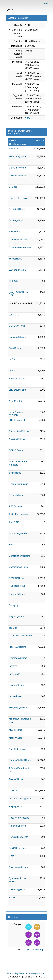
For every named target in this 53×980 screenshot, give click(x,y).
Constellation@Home (20, 556)
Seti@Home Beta (18, 848)
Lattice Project (16, 696)
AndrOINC (14, 522)
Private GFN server (19, 198)
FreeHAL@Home (18, 647)
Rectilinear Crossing (19, 818)
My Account (21, 973)
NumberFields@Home (20, 760)
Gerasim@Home (17, 168)
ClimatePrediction (18, 240)
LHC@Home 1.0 (17, 420)
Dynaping (14, 605)
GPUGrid (13, 791)
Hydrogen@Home (18, 658)
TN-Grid (13, 628)
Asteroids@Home (18, 534)
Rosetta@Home (17, 439)
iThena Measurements (20, 247)
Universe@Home (18, 890)
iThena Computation (19, 484)
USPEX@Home (17, 326)
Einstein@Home (17, 209)
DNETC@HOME (17, 586)
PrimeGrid (14, 149)
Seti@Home (15, 473)
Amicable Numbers (18, 514)
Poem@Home (16, 779)
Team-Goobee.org (34, 950)
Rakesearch (15, 232)
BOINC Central (16, 450)
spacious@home (17, 337)
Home (10, 973)
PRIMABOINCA (17, 379)
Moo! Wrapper (16, 738)
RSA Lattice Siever (18, 837)
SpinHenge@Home (19, 867)
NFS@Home (15, 401)
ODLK (12, 371)
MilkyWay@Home (18, 708)
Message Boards (37, 973)
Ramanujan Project (19, 826)
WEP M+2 (14, 315)
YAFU (12, 898)
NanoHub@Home (18, 749)
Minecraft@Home (18, 156)
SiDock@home (16, 495)
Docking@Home (17, 594)
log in (46, 3)
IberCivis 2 (14, 674)
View (28, 118)
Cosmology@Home (19, 567)
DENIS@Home (17, 578)
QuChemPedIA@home (20, 799)
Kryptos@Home (17, 685)
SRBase (13, 187)
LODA (12, 359)
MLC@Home (15, 730)
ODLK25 (13, 281)
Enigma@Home (17, 617)
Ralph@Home (16, 807)
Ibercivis (13, 666)
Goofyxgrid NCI (17, 220)
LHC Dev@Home (18, 390)
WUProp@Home (17, 270)
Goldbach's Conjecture (20, 636)
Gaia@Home (15, 348)
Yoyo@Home (16, 259)
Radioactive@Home (19, 431)
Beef (11, 545)
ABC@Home (15, 506)
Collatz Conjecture (18, 176)
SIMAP (12, 856)
